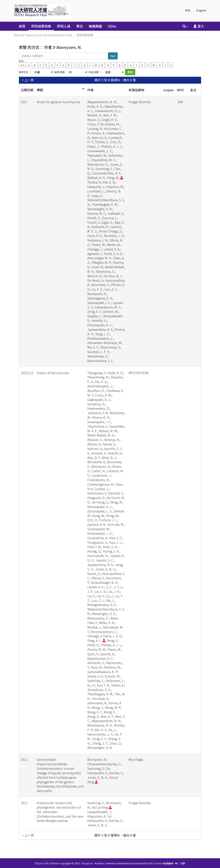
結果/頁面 (59, 72)
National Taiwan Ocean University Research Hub (43, 35)
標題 (40, 90)
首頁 (22, 26)
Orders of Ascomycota (53, 373)
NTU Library (156, 863)
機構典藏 (95, 26)
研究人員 (64, 26)
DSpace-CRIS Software (47, 863)
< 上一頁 (28, 80)
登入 (199, 26)
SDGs (112, 26)
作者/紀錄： (95, 72)
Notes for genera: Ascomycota (58, 102)
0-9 (22, 65)
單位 (80, 26)
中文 (188, 10)
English (201, 10)
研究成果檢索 (41, 26)
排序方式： (25, 72)
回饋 (183, 863)
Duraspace (87, 863)
